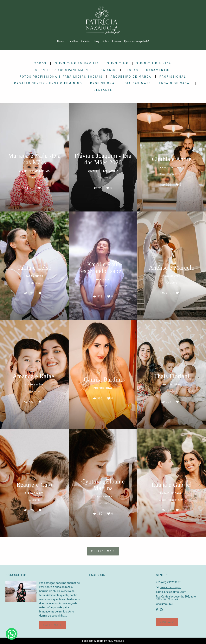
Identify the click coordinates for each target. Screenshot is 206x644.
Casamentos (159, 70)
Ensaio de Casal (175, 83)
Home (60, 41)
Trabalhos (73, 41)
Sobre (106, 41)
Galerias (86, 41)
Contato (116, 41)
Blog (96, 41)
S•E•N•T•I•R (118, 63)
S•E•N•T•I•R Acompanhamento (64, 70)
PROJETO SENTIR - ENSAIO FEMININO (48, 83)
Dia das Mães (138, 83)
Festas (131, 70)
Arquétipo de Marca (131, 77)
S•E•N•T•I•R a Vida (154, 63)
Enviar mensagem (171, 587)
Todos (41, 63)
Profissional (173, 77)
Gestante (103, 90)
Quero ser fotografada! (137, 41)
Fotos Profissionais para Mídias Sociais (61, 77)
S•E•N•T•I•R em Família (77, 63)
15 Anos (109, 70)
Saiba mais (52, 625)
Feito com (103, 641)
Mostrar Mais (103, 551)
